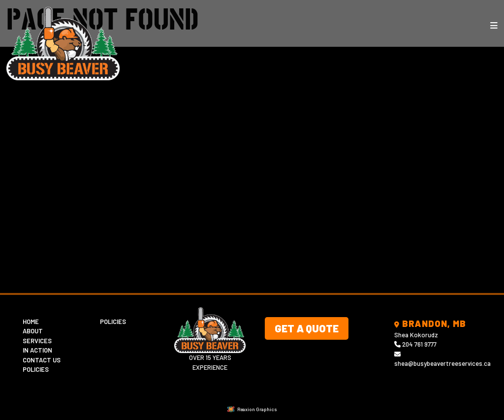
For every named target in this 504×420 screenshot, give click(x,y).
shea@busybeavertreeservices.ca (442, 363)
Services (37, 341)
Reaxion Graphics (257, 409)
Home (31, 322)
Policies (36, 369)
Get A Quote (307, 328)
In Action (37, 350)
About (33, 331)
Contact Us (42, 360)
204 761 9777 (419, 344)
